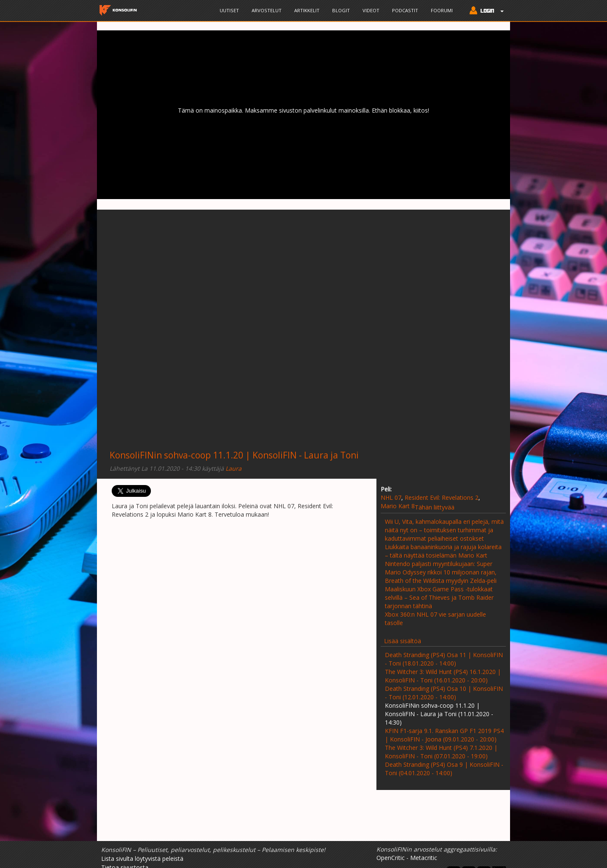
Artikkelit (307, 10)
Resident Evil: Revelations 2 (442, 497)
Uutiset (229, 10)
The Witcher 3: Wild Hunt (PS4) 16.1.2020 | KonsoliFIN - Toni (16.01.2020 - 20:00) (443, 676)
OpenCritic (391, 858)
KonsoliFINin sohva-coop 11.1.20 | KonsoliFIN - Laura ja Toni (234, 455)
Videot (371, 10)
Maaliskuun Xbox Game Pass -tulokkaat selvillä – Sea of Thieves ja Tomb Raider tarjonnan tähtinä (439, 597)
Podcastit (405, 10)
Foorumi (442, 10)
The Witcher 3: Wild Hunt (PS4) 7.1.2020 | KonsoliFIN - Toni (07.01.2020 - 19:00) (441, 752)
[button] (485, 11)
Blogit (341, 10)
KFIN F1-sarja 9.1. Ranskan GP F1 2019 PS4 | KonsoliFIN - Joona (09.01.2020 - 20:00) (444, 735)
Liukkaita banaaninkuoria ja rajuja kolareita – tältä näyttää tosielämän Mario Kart (443, 551)
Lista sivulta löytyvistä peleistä (142, 859)
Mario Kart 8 (398, 506)
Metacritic (424, 858)
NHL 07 (391, 497)
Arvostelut (267, 10)
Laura (234, 468)
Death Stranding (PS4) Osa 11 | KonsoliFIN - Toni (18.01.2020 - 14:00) (444, 659)
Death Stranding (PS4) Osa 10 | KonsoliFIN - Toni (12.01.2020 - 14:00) (444, 693)
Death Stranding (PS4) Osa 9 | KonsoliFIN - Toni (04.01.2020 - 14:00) (444, 769)
